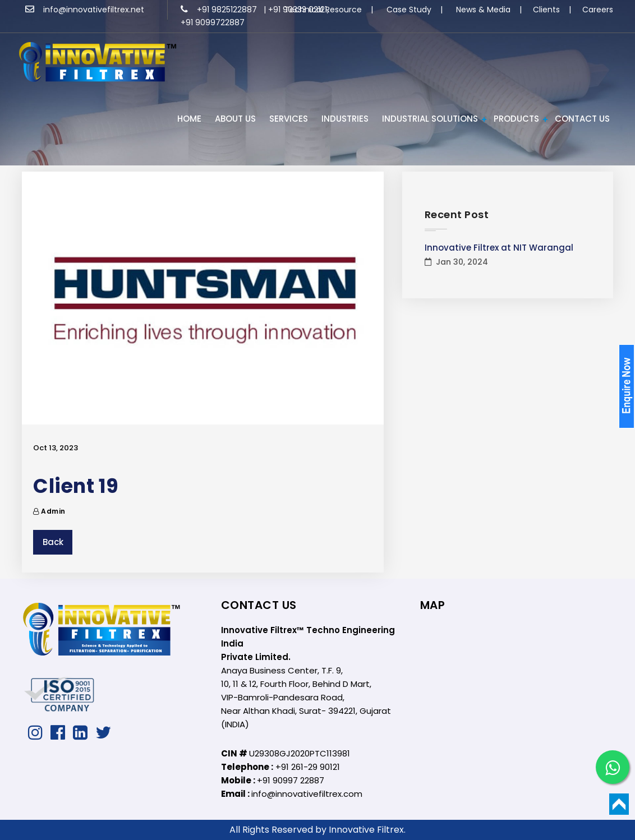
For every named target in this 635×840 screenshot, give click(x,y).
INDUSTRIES (345, 119)
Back (53, 542)
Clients (546, 10)
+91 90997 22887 (291, 780)
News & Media (483, 10)
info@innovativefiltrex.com (307, 794)
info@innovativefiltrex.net (85, 10)
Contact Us (582, 119)
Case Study (409, 10)
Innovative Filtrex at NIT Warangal (499, 248)
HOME (189, 119)
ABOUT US (235, 119)
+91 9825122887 (220, 10)
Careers (598, 10)
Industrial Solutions (430, 119)
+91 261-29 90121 (308, 767)
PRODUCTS (516, 119)
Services (289, 119)
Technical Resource (323, 10)
